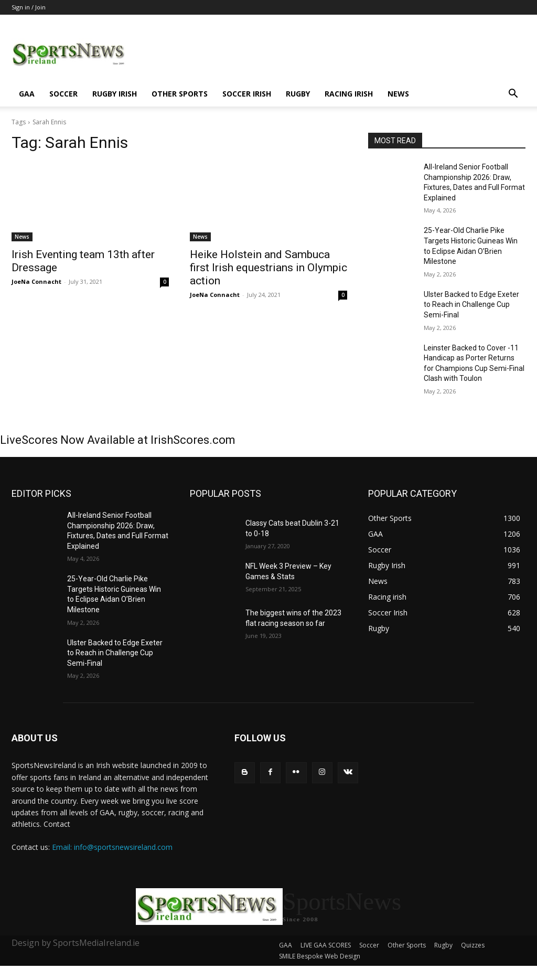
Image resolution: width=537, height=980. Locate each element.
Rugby (298, 94)
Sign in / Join (29, 7)
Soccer (63, 94)
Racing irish (349, 94)
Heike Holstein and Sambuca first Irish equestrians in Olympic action (268, 268)
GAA (27, 94)
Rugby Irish (115, 94)
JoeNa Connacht (36, 281)
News (398, 94)
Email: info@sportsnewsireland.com (112, 847)
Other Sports (180, 94)
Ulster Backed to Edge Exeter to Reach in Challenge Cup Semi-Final (471, 305)
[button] (513, 95)
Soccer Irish (247, 94)
